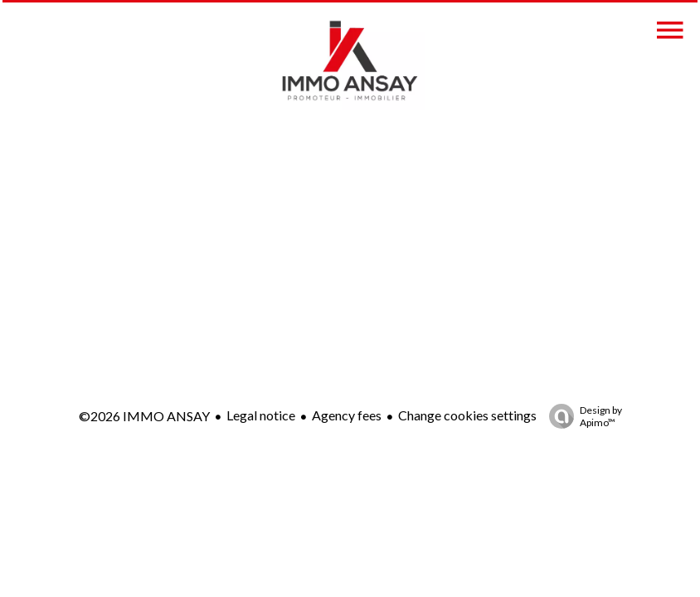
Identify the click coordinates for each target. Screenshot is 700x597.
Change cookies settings (467, 415)
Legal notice (261, 415)
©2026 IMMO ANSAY (144, 416)
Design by (581, 416)
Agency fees (347, 415)
